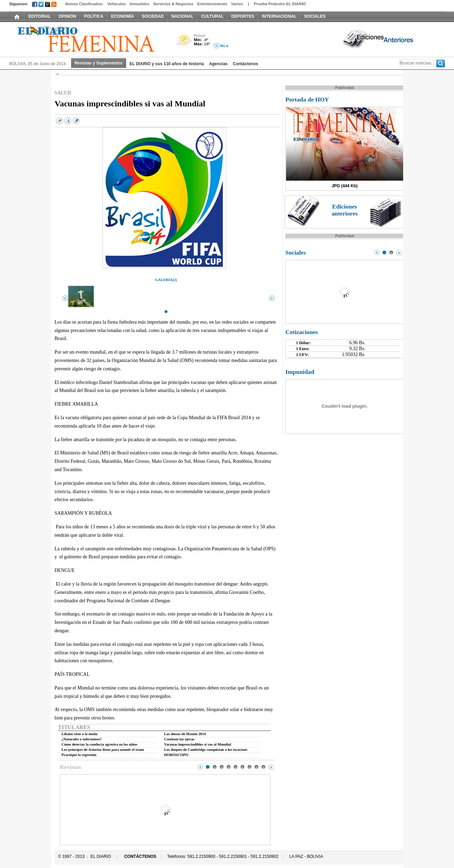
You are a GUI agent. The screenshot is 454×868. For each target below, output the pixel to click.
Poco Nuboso (184, 43)
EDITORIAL (40, 16)
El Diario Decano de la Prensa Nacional (88, 39)
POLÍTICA (94, 16)
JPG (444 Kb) (345, 186)
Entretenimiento (212, 4)
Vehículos (117, 4)
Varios (237, 4)
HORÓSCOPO (176, 755)
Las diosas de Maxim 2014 (185, 734)
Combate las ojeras (179, 739)
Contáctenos (245, 64)
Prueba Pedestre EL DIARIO (280, 4)
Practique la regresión (79, 755)
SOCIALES (315, 16)
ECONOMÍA (123, 16)
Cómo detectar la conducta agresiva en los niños (100, 744)
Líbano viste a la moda (80, 734)
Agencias (218, 64)
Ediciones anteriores (345, 210)
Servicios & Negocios (173, 4)
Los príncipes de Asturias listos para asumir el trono (103, 750)
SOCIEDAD (153, 16)
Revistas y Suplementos (99, 63)
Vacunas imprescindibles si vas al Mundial (198, 744)
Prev (200, 767)
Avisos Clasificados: (84, 4)
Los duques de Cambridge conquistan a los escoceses (206, 750)
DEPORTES (243, 16)
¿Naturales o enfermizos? (82, 739)
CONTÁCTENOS (140, 856)
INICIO (17, 16)
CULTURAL (212, 16)
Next (271, 767)
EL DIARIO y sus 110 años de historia (167, 64)
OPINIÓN (67, 16)
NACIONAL (182, 16)
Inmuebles (139, 4)
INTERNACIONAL (279, 16)
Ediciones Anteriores (379, 39)
